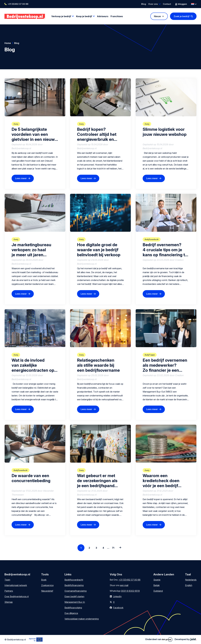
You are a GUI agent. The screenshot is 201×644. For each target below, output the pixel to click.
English (189, 585)
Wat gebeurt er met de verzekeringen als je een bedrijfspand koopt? (97, 481)
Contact (167, 4)
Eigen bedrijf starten (74, 596)
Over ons (153, 4)
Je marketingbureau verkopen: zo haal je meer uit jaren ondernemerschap (31, 250)
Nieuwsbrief (47, 591)
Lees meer (21, 178)
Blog (144, 4)
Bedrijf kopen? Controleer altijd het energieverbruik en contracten (97, 134)
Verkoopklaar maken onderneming (82, 619)
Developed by (186, 639)
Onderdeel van (159, 640)
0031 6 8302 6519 (130, 591)
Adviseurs (103, 16)
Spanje (157, 580)
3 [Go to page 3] (96, 548)
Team (7, 580)
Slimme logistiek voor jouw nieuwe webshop (165, 132)
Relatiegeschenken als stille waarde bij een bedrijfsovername (98, 365)
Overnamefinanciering (76, 591)
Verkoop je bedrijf (61, 16)
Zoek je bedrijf (182, 16)
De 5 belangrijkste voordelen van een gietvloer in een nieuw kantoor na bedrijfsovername (33, 134)
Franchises (117, 16)
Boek (44, 580)
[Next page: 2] (120, 548)
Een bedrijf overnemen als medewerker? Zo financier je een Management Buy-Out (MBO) (165, 365)
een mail (124, 585)
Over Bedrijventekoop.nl (17, 596)
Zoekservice (47, 585)
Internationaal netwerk (16, 585)
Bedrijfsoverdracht (74, 580)
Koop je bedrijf (84, 16)
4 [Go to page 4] (103, 548)
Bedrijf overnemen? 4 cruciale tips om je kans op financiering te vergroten (165, 250)
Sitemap (9, 602)
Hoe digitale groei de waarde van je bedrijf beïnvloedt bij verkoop (99, 250)
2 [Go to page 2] (89, 548)
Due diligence (71, 613)
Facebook (118, 608)
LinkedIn (117, 596)
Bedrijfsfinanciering (74, 585)
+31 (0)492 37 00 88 (18, 4)
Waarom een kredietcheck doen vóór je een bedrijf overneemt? (161, 481)
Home (8, 43)
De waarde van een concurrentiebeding (31, 478)
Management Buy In (75, 602)
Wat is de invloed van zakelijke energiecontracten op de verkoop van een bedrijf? (33, 365)
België (156, 585)
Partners (9, 591)
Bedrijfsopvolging (73, 608)
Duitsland (158, 591)
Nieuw (157, 16)
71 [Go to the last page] (113, 548)
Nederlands (191, 580)
